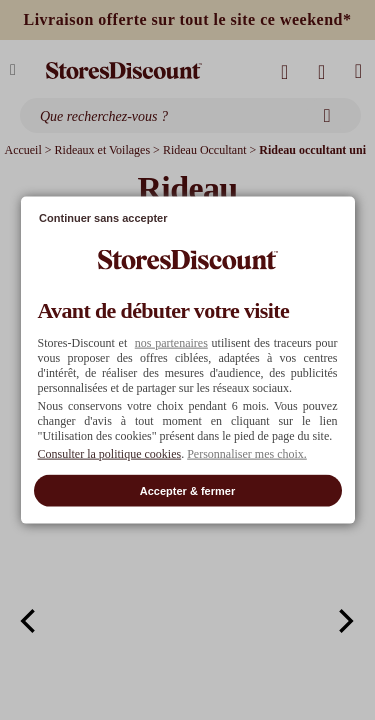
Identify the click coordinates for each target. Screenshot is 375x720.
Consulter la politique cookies (110, 453)
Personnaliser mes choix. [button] (247, 453)
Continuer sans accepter (103, 218)
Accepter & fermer (187, 490)
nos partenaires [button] (171, 342)
